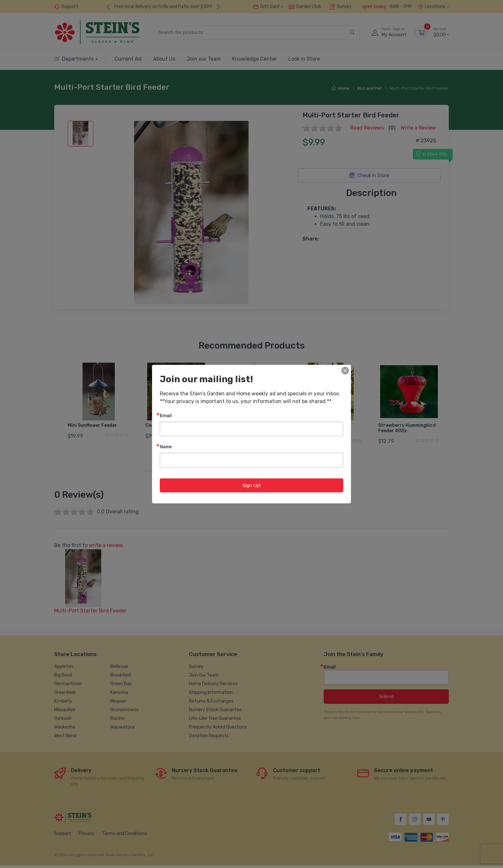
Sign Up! (251, 485)
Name (166, 446)
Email (166, 415)
